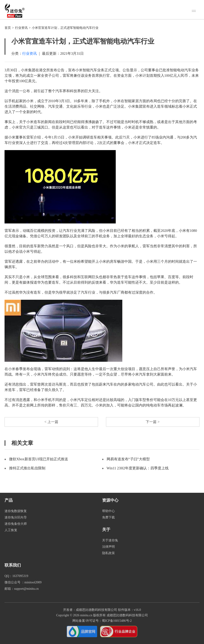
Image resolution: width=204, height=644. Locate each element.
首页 (8, 28)
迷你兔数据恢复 (16, 511)
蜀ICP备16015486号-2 (117, 621)
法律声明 (108, 547)
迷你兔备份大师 (16, 524)
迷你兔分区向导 (16, 517)
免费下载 (108, 517)
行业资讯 (21, 28)
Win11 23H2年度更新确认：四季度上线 (138, 468)
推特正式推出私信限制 (27, 468)
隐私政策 (108, 553)
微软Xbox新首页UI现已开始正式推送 (39, 459)
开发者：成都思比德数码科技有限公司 (90, 610)
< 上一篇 (51, 422)
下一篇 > (153, 422)
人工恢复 (11, 530)
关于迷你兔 (110, 540)
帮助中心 (108, 511)
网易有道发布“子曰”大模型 (128, 459)
